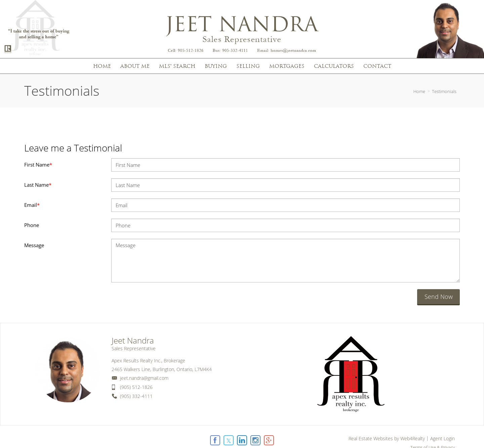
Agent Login (442, 438)
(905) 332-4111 (136, 396)
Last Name (38, 185)
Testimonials (444, 91)
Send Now (439, 297)
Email (32, 205)
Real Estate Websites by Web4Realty (387, 438)
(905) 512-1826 (136, 387)
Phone (32, 225)
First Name (38, 165)
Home (419, 91)
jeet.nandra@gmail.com (144, 378)
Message (34, 245)
